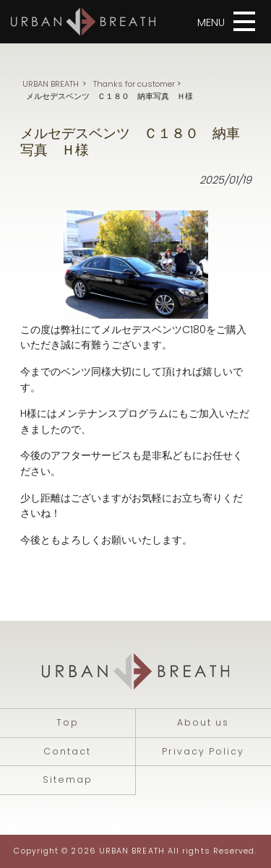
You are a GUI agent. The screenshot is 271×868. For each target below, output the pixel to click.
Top (68, 722)
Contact (67, 751)
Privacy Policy (203, 751)
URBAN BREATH (51, 84)
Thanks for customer (134, 84)
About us (203, 722)
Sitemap (68, 779)
